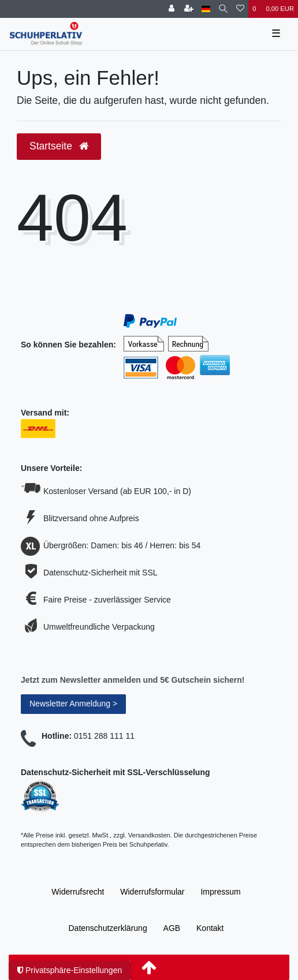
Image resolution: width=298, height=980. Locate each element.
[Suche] (223, 9)
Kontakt (210, 928)
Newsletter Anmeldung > (73, 704)
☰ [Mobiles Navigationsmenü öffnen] (276, 33)
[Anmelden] (172, 9)
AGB (172, 928)
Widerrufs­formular (152, 892)
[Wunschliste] (240, 9)
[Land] (206, 9)
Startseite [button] (59, 146)
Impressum (220, 892)
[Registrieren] (189, 9)
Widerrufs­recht (78, 892)
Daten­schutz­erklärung (107, 928)
